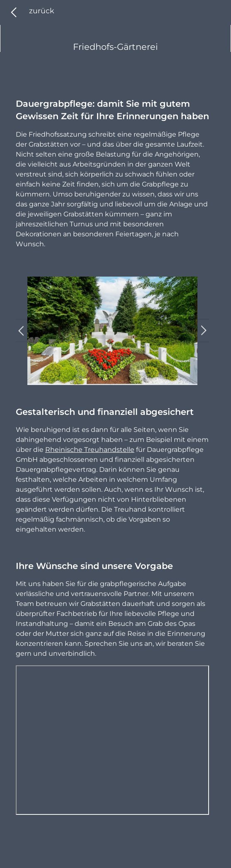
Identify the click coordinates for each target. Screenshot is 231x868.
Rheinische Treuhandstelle (90, 450)
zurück (42, 11)
